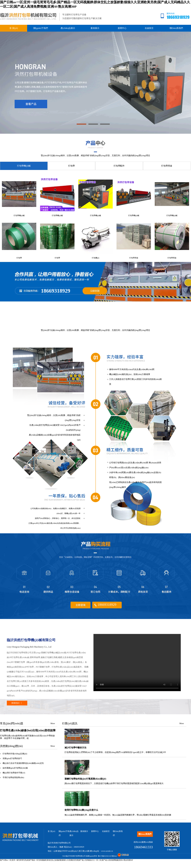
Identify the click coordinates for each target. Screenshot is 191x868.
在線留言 (149, 28)
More (53, 723)
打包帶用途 (167, 166)
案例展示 (95, 28)
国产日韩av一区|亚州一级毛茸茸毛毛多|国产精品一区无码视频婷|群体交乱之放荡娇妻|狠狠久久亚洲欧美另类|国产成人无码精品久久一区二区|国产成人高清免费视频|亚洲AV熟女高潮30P (67, 860)
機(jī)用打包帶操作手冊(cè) (14, 773)
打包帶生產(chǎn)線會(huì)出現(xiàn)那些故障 (28, 730)
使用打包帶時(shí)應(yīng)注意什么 (81, 810)
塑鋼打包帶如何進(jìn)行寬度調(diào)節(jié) (85, 779)
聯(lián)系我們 (176, 28)
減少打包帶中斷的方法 (75, 748)
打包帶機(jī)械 (24, 166)
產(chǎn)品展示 (68, 28)
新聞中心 (122, 28)
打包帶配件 (119, 166)
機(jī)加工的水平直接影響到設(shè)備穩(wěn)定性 (23, 763)
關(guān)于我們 (41, 28)
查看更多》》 (17, 703)
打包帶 (71, 166)
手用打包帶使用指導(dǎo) (13, 778)
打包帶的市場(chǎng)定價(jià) (15, 754)
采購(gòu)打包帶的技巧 (12, 758)
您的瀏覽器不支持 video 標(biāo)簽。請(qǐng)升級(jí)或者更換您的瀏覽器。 (137, 663)
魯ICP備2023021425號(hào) (107, 856)
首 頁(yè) (14, 28)
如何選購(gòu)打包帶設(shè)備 (15, 768)
